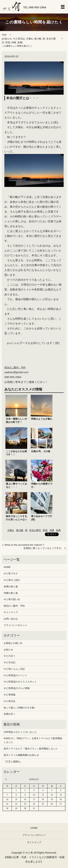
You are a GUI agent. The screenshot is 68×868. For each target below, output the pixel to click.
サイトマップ (11, 612)
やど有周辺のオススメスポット (20, 682)
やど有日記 (19, 39)
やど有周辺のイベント (15, 675)
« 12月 (7, 779)
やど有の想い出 (12, 599)
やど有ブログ (11, 574)
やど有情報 (10, 695)
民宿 (8, 42)
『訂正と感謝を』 (13, 762)
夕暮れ (30, 39)
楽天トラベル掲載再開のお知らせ (21, 755)
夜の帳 (38, 39)
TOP (4, 35)
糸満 (20, 42)
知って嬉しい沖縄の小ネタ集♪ (20, 708)
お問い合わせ (11, 619)
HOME (7, 567)
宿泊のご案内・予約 (15, 367)
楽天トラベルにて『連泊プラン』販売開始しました (31, 749)
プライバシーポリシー (15, 625)
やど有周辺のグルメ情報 (17, 688)
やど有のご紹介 (12, 580)
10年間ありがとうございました (20, 732)
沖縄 (14, 42)
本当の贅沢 (35, 530)
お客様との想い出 (13, 643)
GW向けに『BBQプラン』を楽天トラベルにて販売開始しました (33, 740)
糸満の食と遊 (11, 587)
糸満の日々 (10, 714)
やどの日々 (10, 656)
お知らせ (7, 39)
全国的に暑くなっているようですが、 (43, 548)
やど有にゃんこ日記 (14, 669)
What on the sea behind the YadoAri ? (24, 545)
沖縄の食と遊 (11, 593)
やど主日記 (10, 662)
